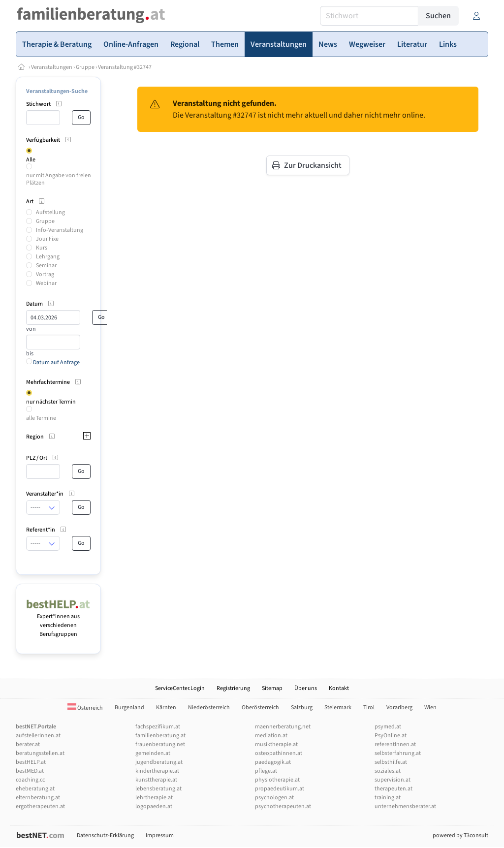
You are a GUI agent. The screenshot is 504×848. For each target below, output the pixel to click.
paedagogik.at (273, 762)
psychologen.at (274, 798)
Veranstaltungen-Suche (57, 91)
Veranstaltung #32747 (125, 67)
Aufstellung (50, 212)
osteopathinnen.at (279, 753)
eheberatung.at (35, 789)
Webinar (46, 283)
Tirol (369, 707)
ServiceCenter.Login (180, 688)
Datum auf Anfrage (53, 362)
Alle (31, 160)
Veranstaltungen (52, 67)
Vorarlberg (399, 707)
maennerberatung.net (283, 727)
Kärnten (166, 707)
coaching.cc (30, 780)
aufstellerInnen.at (38, 736)
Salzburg (302, 707)
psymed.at (388, 727)
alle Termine (41, 418)
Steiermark (338, 707)
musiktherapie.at (276, 744)
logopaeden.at (154, 806)
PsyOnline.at (391, 736)
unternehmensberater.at (405, 806)
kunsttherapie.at (156, 780)
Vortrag (45, 274)
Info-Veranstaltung (60, 230)
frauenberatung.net (160, 744)
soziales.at (388, 771)
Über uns (306, 688)
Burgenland (129, 707)
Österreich (85, 708)
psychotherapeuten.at (283, 806)
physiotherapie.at (277, 780)
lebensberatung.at (158, 789)
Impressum (160, 835)
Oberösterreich (260, 707)
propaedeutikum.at (280, 789)
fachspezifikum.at (158, 727)
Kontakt (339, 688)
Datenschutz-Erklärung (105, 835)
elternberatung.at (38, 798)
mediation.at (271, 736)
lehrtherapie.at (154, 798)
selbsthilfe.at (391, 762)
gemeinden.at (153, 753)
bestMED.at (30, 771)
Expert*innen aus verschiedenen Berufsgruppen (58, 621)
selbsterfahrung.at (398, 753)
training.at (388, 798)
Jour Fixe (47, 239)
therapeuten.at (394, 789)
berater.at (28, 744)
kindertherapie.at (157, 771)
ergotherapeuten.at (40, 806)
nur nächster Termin (51, 402)
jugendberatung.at (159, 762)
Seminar (46, 266)
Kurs (42, 248)
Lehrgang (48, 257)
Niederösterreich (209, 707)
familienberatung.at (160, 736)
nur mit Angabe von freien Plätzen (59, 179)
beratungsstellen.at (40, 753)
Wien (430, 707)
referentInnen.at (395, 744)
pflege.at (266, 771)
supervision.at (393, 780)
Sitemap (272, 688)
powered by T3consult (460, 835)
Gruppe (85, 67)
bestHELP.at (31, 762)
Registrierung (233, 688)
